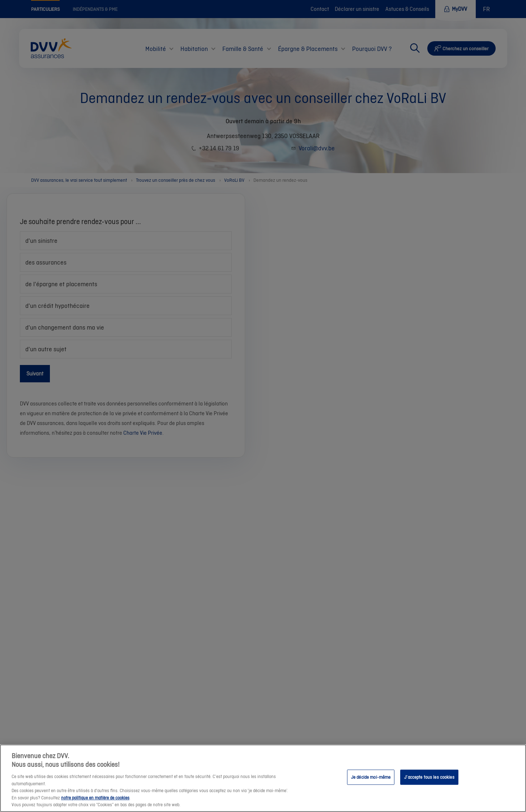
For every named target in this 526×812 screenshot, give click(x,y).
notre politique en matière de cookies (95, 800)
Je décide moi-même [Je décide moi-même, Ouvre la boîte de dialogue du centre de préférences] (371, 779)
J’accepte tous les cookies (429, 779)
